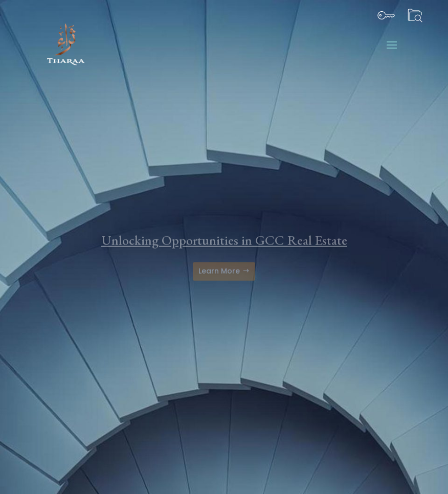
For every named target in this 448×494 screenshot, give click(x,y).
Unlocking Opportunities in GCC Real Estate (224, 246)
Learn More (219, 277)
